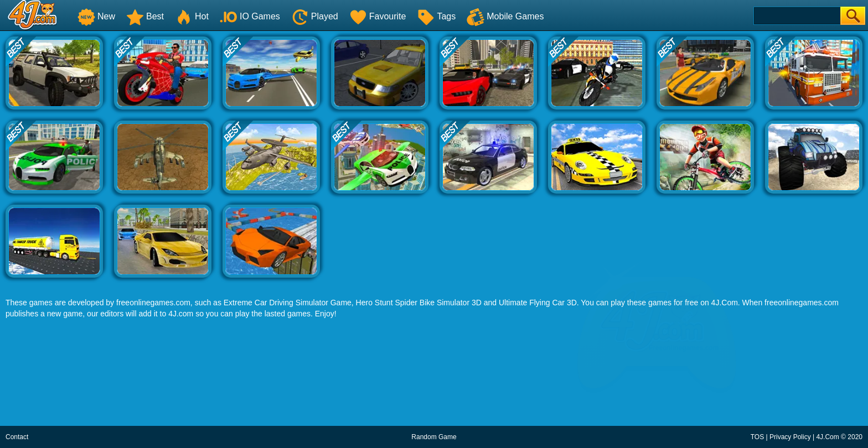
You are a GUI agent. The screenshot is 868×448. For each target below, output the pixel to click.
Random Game (434, 437)
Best (145, 16)
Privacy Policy (790, 437)
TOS (757, 437)
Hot (192, 16)
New (96, 16)
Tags (436, 16)
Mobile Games (505, 16)
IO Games (250, 16)
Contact (17, 437)
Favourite (378, 16)
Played (315, 16)
